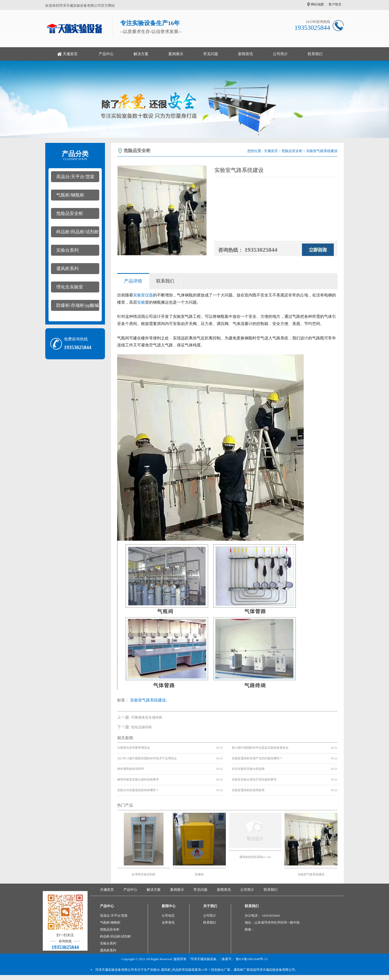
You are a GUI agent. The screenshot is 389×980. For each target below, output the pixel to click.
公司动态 (168, 916)
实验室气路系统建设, (148, 700)
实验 (141, 302)
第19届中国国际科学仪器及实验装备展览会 (260, 748)
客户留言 (335, 4)
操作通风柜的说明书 (131, 769)
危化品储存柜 (142, 727)
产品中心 (106, 54)
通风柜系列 (67, 269)
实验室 (139, 295)
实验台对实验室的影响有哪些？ (138, 790)
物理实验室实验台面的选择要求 (138, 779)
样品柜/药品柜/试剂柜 (78, 232)
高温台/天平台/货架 (75, 177)
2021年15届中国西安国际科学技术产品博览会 (147, 758)
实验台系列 (67, 250)
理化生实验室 (70, 287)
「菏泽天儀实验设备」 (203, 959)
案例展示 (176, 54)
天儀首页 (70, 54)
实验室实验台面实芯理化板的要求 (254, 779)
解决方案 (141, 54)
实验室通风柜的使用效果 (248, 790)
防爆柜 (199, 874)
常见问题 (211, 54)
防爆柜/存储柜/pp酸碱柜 (75, 307)
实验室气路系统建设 (311, 874)
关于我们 (210, 906)
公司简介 (280, 54)
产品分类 (75, 156)
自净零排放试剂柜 (144, 874)
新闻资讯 (245, 54)
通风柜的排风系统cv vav (255, 857)
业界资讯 (168, 922)
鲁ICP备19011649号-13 (252, 959)
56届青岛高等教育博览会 (134, 748)
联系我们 (315, 54)
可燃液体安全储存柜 (147, 717)
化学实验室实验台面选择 (248, 769)
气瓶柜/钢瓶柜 (70, 195)
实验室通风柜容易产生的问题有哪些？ (257, 758)
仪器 (149, 295)
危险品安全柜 (70, 213)
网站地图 (317, 4)
